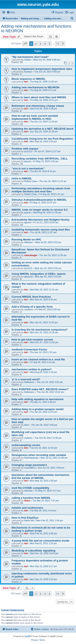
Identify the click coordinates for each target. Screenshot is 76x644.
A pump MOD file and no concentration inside (40, 541)
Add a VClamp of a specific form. (32, 307)
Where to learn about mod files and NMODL (39, 97)
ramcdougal (30, 255)
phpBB (28, 636)
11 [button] (58, 44)
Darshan (28, 491)
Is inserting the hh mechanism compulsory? (40, 330)
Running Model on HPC (26, 240)
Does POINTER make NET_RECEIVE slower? (40, 389)
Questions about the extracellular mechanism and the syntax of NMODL (40, 476)
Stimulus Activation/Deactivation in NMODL (39, 200)
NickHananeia (31, 458)
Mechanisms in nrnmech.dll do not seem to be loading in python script (41, 529)
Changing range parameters (29, 465)
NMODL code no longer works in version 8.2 (40, 210)
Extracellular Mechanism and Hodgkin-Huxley (41, 220)
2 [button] (36, 44)
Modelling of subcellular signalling (33, 551)
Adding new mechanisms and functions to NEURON (36, 29)
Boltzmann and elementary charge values (38, 106)
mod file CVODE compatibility (30, 488)
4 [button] (45, 44)
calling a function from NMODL (31, 498)
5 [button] (49, 44)
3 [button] (40, 44)
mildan (27, 60)
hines (27, 501)
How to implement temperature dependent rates (42, 69)
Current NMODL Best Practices (31, 297)
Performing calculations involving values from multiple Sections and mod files (41, 190)
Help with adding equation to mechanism (37, 399)
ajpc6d (27, 222)
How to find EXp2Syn (25, 518)
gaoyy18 (28, 277)
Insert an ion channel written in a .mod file (38, 359)
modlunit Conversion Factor (29, 349)
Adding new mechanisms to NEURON (35, 87)
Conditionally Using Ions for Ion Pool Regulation (42, 139)
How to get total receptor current (32, 340)
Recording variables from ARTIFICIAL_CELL (40, 159)
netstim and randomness (27, 508)
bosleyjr (28, 72)
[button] (25, 44)
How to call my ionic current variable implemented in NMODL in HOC (35, 117)
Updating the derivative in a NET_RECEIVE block (43, 129)
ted (26, 82)
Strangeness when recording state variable (39, 455)
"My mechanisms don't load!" (30, 57)
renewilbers (30, 468)
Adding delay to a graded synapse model (37, 409)
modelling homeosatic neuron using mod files (41, 230)
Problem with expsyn (25, 149)
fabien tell (29, 520)
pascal (27, 161)
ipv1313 (28, 151)
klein (26, 425)
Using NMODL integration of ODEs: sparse (39, 274)
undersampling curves (26, 445)
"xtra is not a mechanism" (28, 169)
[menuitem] (11, 12)
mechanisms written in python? (32, 369)
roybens (28, 438)
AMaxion (28, 242)
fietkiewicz (29, 382)
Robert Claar (30, 181)
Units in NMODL (22, 178)
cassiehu (28, 309)
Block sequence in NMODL (29, 79)
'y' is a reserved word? (26, 379)
